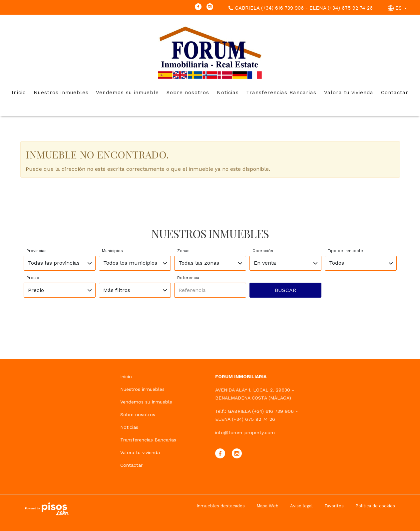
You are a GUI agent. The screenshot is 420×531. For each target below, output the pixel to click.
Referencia (188, 278)
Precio (33, 278)
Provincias (37, 251)
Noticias (228, 93)
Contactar (395, 93)
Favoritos (334, 506)
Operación (263, 251)
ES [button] (398, 8)
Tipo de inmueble (345, 251)
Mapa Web (267, 506)
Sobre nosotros (188, 93)
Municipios (112, 251)
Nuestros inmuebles (61, 93)
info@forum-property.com (245, 432)
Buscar (285, 290)
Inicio (19, 93)
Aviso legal (301, 506)
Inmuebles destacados (221, 506)
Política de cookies (375, 506)
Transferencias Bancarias (281, 93)
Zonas (183, 251)
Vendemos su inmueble (127, 93)
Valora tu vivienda (349, 93)
